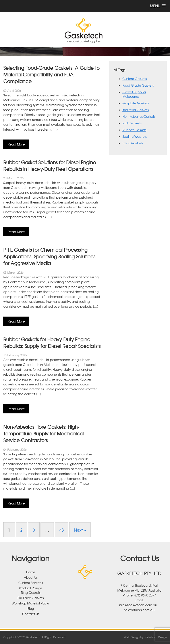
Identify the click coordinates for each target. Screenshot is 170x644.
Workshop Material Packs (31, 603)
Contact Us (31, 614)
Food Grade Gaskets (138, 85)
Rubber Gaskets (134, 130)
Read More (16, 144)
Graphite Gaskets (136, 103)
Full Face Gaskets (31, 598)
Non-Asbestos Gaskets (139, 116)
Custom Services (31, 583)
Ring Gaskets (31, 592)
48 (62, 530)
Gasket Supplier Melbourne (134, 94)
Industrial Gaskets (135, 110)
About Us (31, 577)
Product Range (31, 588)
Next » (80, 530)
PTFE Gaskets (132, 123)
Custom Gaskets (134, 79)
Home (31, 572)
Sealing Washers (134, 136)
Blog (31, 608)
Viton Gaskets (133, 143)
